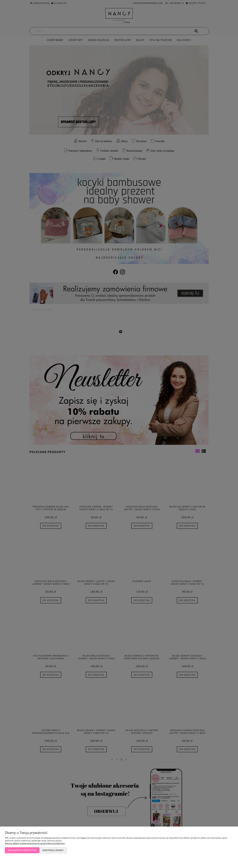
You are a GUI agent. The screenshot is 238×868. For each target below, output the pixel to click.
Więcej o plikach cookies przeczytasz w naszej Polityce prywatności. (35, 843)
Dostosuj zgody (53, 850)
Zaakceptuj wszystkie (22, 850)
